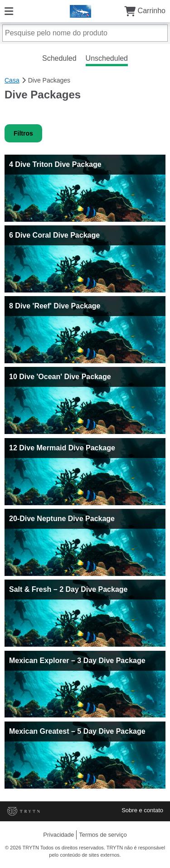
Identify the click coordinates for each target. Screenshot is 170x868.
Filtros (23, 133)
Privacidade (58, 835)
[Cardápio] (9, 11)
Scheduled (59, 58)
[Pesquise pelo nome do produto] (85, 33)
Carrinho (145, 11)
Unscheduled (107, 58)
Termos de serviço (103, 835)
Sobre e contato (142, 810)
